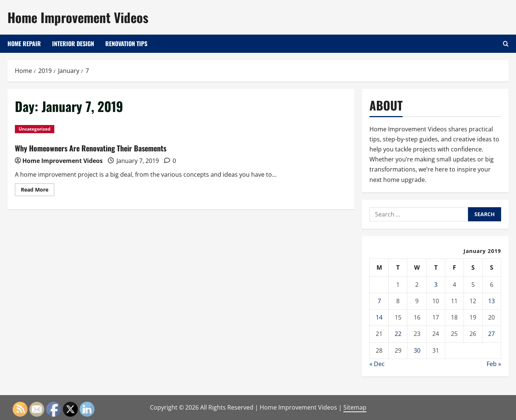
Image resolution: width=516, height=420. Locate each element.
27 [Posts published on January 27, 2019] (491, 334)
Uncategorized (35, 129)
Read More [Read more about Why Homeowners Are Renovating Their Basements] (38, 191)
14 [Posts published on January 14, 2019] (379, 317)
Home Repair (24, 44)
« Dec (377, 364)
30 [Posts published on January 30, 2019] (417, 350)
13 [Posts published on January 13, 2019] (491, 301)
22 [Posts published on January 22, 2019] (398, 334)
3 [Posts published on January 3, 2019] (436, 285)
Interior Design (73, 44)
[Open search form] (506, 44)
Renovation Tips (126, 44)
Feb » (494, 364)
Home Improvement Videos (78, 17)
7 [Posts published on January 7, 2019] (379, 301)
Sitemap (355, 407)
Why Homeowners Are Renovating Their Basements (91, 148)
